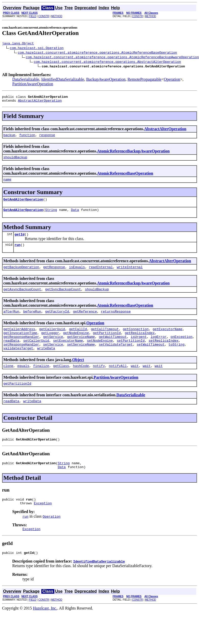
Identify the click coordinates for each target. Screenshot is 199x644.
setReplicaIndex (163, 353)
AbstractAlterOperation (40, 103)
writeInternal (130, 275)
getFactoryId (57, 321)
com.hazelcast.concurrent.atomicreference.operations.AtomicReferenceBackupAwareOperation (112, 58)
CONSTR (44, 16)
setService (53, 358)
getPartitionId (107, 344)
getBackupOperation (21, 275)
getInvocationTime (20, 344)
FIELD (33, 16)
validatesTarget (18, 363)
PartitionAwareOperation (33, 85)
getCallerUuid (52, 340)
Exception (43, 524)
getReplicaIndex (140, 344)
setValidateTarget (116, 358)
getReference (85, 321)
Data (75, 216)
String (51, 216)
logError (158, 349)
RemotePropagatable (145, 80)
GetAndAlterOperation (23, 205)
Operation (172, 80)
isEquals (77, 275)
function (27, 138)
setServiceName (81, 358)
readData (11, 353)
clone (8, 381)
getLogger (50, 344)
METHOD (57, 16)
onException (181, 349)
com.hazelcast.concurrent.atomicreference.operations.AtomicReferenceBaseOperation (97, 53)
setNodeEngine (100, 353)
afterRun (11, 321)
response (47, 138)
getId (20, 241)
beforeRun (32, 321)
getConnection (136, 340)
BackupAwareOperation (106, 80)
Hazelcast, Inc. (45, 630)
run (17, 252)
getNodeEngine (76, 344)
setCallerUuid (36, 353)
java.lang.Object (18, 44)
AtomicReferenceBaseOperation (125, 177)
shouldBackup (15, 161)
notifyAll (118, 381)
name (7, 184)
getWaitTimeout (113, 349)
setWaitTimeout (151, 358)
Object (78, 374)
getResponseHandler (21, 349)
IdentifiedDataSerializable (63, 80)
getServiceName (81, 349)
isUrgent (139, 349)
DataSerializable (26, 80)
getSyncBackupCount (63, 298)
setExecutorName (68, 353)
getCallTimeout (105, 340)
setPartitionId (131, 353)
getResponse (54, 275)
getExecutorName (167, 340)
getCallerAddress (19, 340)
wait (135, 381)
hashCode (81, 381)
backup (9, 138)
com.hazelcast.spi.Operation (37, 49)
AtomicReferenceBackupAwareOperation (133, 154)
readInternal (101, 275)
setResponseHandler (21, 358)
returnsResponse (116, 321)
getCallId (78, 340)
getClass (61, 381)
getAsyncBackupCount (22, 298)
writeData (46, 363)
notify (99, 381)
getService (53, 349)
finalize (41, 381)
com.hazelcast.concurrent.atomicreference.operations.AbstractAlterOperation (107, 62)
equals (23, 381)
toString (176, 358)
